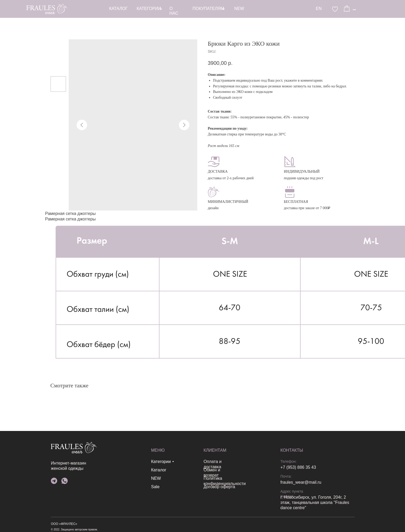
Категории (80, 462)
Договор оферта (127, 487)
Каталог (77, 470)
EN (197, 9)
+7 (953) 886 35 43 (196, 467)
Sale (74, 487)
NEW (75, 478)
